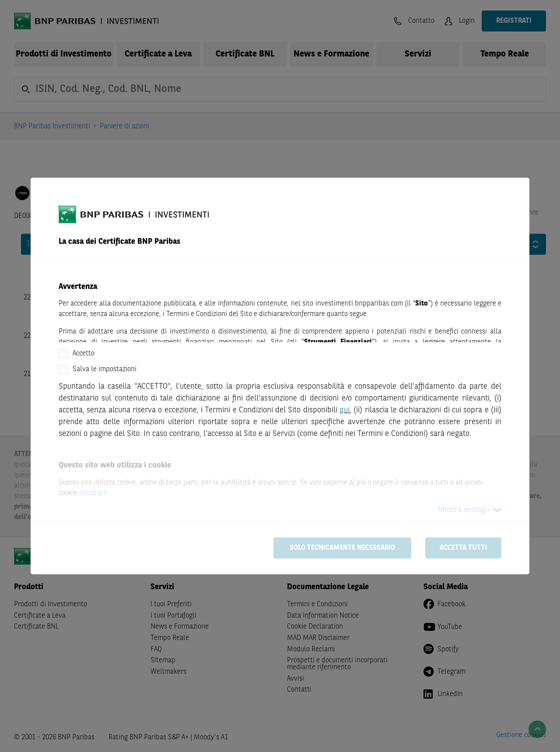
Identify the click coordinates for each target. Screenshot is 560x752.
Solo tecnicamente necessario (342, 548)
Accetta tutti (463, 548)
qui (345, 410)
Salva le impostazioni (105, 369)
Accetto (84, 354)
